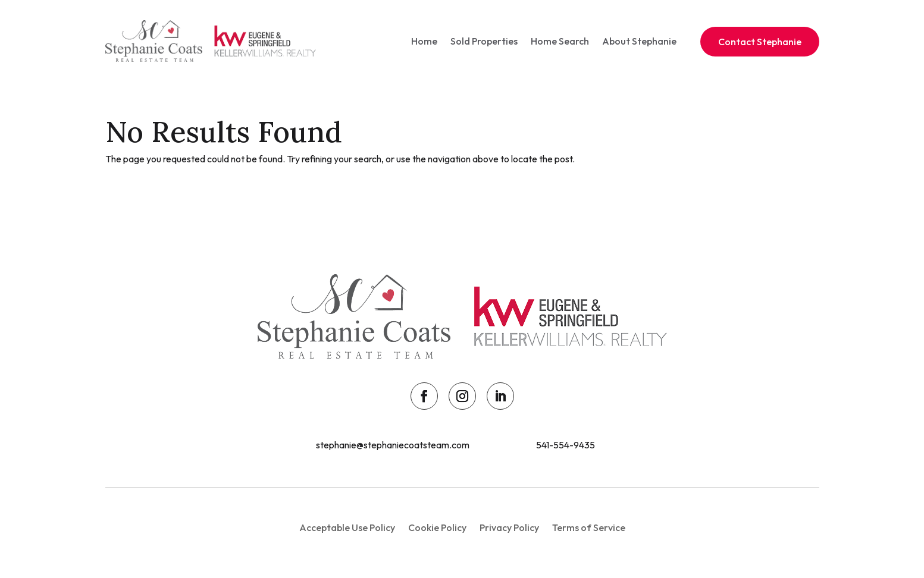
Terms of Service (589, 528)
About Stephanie (639, 41)
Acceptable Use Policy (347, 528)
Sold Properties (484, 41)
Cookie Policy (437, 528)
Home (424, 41)
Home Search (560, 41)
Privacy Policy (509, 528)
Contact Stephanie (760, 42)
